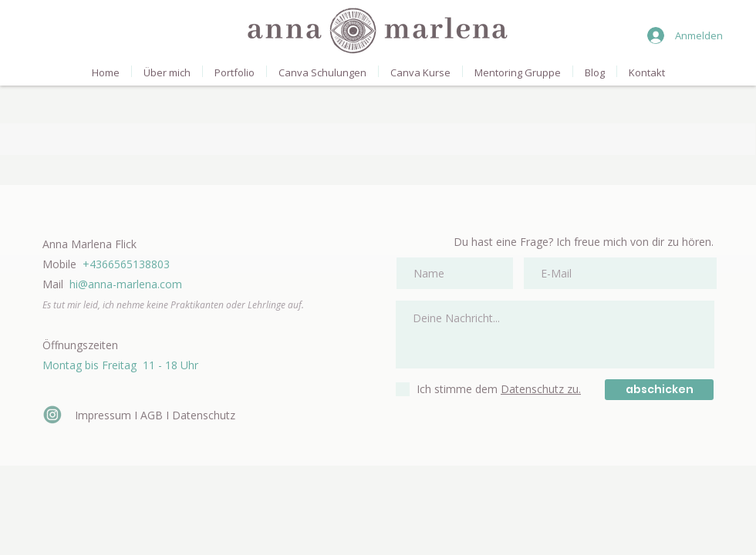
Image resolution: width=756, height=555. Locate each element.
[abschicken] (659, 390)
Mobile (62, 264)
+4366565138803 (126, 264)
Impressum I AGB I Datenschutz (155, 415)
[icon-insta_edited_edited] (52, 415)
